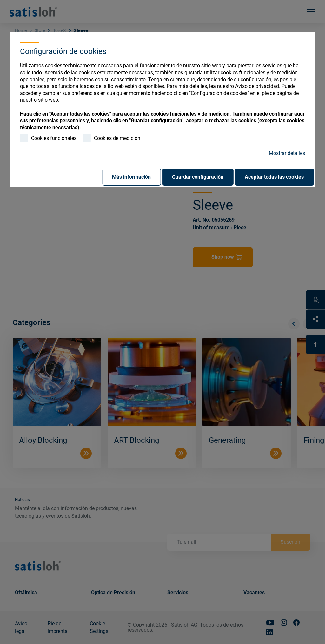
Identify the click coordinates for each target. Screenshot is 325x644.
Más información (131, 177)
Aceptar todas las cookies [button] (274, 177)
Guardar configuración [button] (198, 177)
